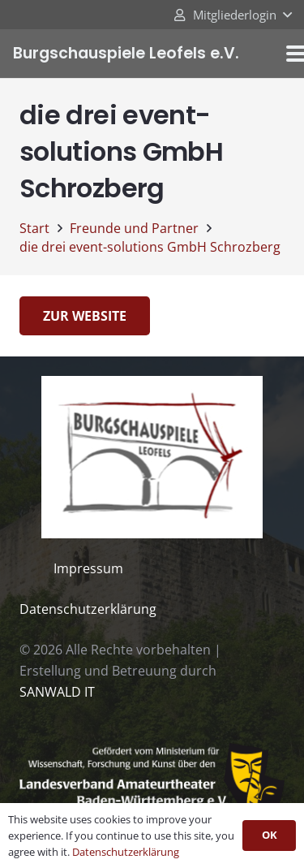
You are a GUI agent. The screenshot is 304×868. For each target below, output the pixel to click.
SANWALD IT (57, 692)
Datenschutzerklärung (88, 609)
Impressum (88, 568)
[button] (232, 15)
